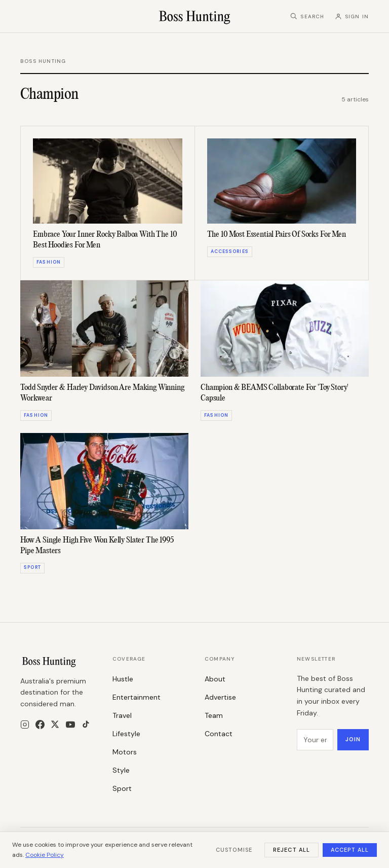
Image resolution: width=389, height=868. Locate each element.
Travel (122, 715)
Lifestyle (126, 734)
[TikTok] (86, 724)
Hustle (123, 679)
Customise (234, 850)
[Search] (307, 16)
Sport (122, 788)
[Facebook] (40, 725)
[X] (55, 724)
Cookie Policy (45, 855)
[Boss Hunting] (195, 16)
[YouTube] (70, 725)
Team (214, 715)
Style (121, 770)
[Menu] (25, 16)
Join (353, 739)
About (215, 679)
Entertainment (137, 697)
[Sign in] (352, 16)
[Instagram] (25, 725)
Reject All (291, 850)
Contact (219, 734)
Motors (125, 752)
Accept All (350, 850)
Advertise (220, 697)
